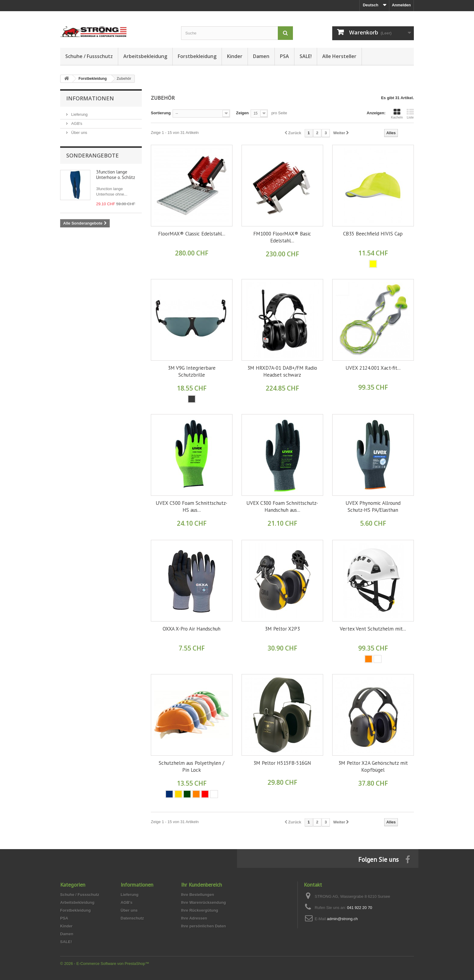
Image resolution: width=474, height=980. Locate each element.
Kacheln (397, 114)
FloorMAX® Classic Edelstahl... (192, 234)
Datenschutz (132, 918)
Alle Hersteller (339, 56)
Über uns (79, 133)
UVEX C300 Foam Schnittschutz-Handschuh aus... (282, 506)
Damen (261, 56)
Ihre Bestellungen (198, 895)
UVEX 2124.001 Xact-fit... (373, 368)
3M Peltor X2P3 (282, 629)
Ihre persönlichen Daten (203, 926)
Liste (410, 114)
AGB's (76, 123)
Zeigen (242, 113)
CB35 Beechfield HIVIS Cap (373, 234)
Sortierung (161, 113)
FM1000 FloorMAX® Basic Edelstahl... (282, 237)
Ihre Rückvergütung (200, 910)
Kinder (235, 56)
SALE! (306, 56)
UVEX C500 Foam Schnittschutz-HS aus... (192, 506)
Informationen (90, 98)
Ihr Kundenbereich (201, 885)
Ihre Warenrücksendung (203, 902)
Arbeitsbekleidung (145, 56)
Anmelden (401, 5)
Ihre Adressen (194, 918)
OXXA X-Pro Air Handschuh (192, 629)
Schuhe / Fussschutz (89, 56)
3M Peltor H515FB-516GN (282, 763)
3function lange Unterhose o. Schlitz (116, 175)
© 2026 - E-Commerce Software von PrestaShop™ (105, 964)
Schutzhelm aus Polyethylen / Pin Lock (192, 766)
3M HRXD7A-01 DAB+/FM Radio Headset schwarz (282, 371)
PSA (284, 56)
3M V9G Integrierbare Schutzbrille (192, 371)
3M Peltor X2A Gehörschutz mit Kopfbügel (373, 766)
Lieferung (79, 114)
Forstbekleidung (197, 56)
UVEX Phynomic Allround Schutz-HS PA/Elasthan (373, 506)
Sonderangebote (93, 155)
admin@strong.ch (342, 919)
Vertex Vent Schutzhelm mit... (373, 629)
